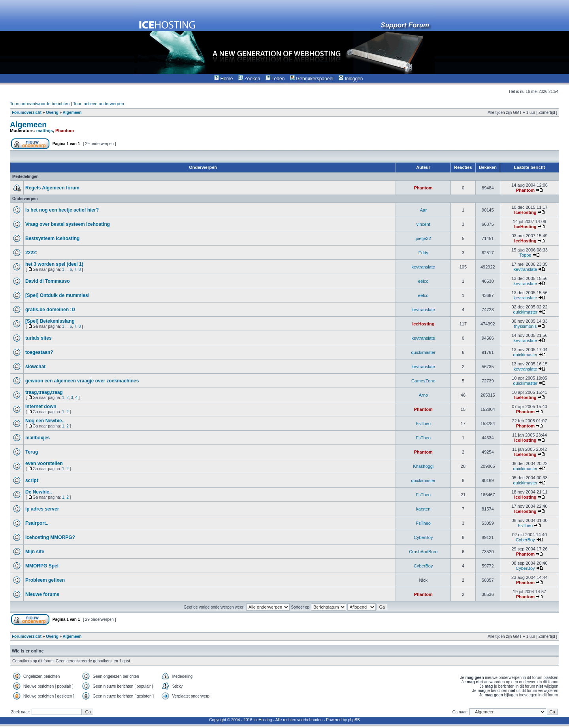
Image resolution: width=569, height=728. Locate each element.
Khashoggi (423, 466)
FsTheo (423, 424)
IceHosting (525, 212)
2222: (31, 253)
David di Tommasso (47, 281)
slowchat (35, 367)
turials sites (39, 338)
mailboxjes (38, 438)
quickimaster (526, 312)
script (32, 480)
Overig (52, 113)
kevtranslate (423, 267)
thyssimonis (525, 326)
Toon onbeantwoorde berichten (40, 104)
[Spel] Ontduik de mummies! (57, 295)
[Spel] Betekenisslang (50, 321)
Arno (423, 395)
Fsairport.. (37, 523)
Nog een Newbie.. (45, 421)
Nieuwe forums (42, 594)
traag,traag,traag (44, 392)
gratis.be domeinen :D (50, 310)
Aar (423, 210)
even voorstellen (44, 463)
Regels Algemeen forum (52, 188)
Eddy (423, 253)
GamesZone (423, 381)
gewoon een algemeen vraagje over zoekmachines (82, 381)
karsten (423, 509)
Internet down (41, 407)
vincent (423, 224)
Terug (32, 452)
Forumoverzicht (27, 113)
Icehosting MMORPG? (50, 537)
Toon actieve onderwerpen (99, 104)
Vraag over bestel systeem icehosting (68, 224)
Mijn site (35, 552)
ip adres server (42, 509)
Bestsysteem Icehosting (52, 238)
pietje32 (423, 238)
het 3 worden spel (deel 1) (54, 264)
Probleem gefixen (45, 580)
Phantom (65, 130)
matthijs (45, 130)
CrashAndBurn (423, 552)
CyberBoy (423, 537)
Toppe (525, 255)
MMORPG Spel (42, 566)
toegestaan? (39, 352)
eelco (423, 281)
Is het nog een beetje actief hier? (62, 210)
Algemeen (72, 113)
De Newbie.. (39, 492)
